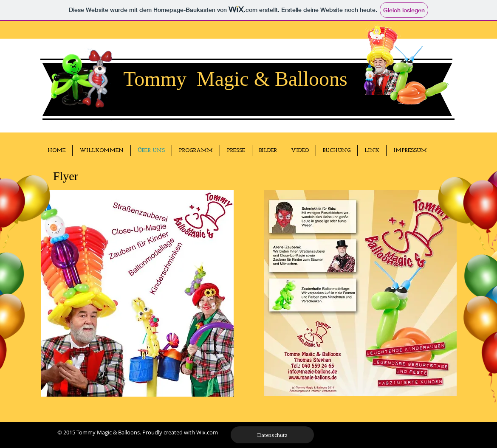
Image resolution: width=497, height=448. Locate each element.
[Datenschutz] (272, 435)
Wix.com (207, 432)
